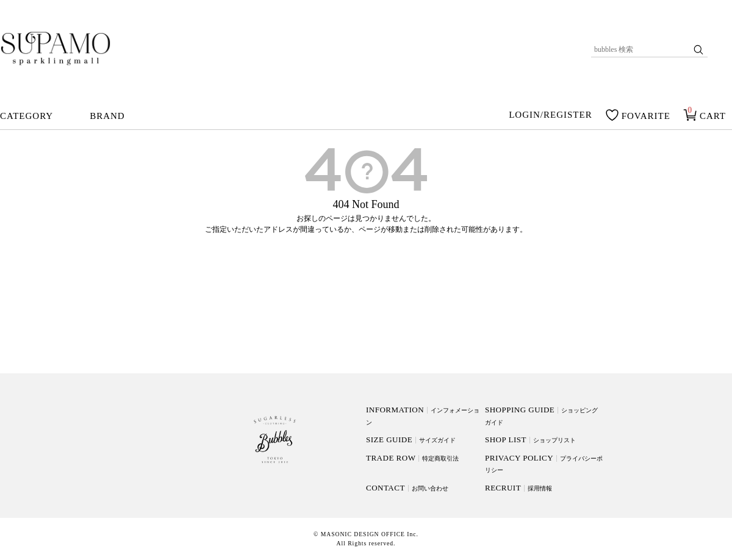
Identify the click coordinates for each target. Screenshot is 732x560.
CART (713, 116)
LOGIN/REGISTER (551, 115)
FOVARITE (646, 116)
